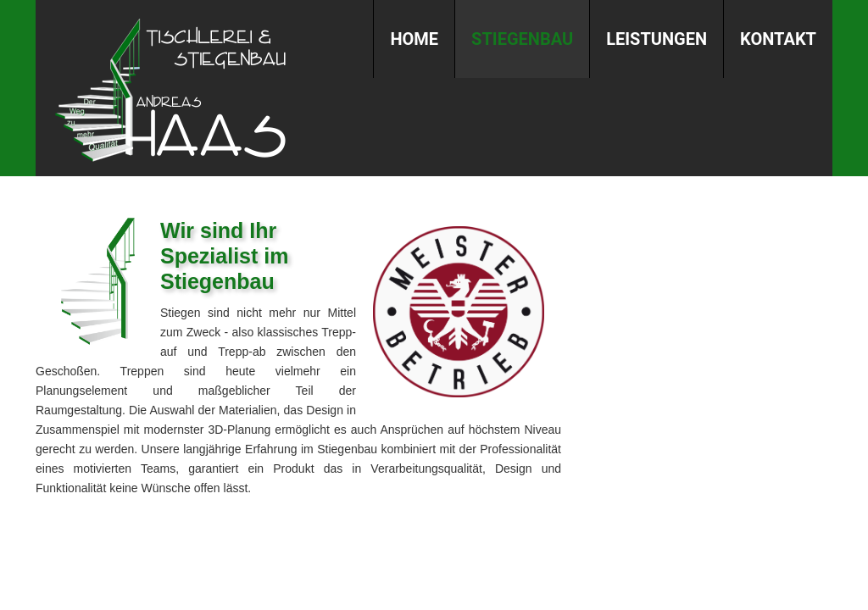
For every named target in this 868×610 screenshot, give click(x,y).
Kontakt (778, 39)
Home (414, 39)
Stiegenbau (522, 39)
